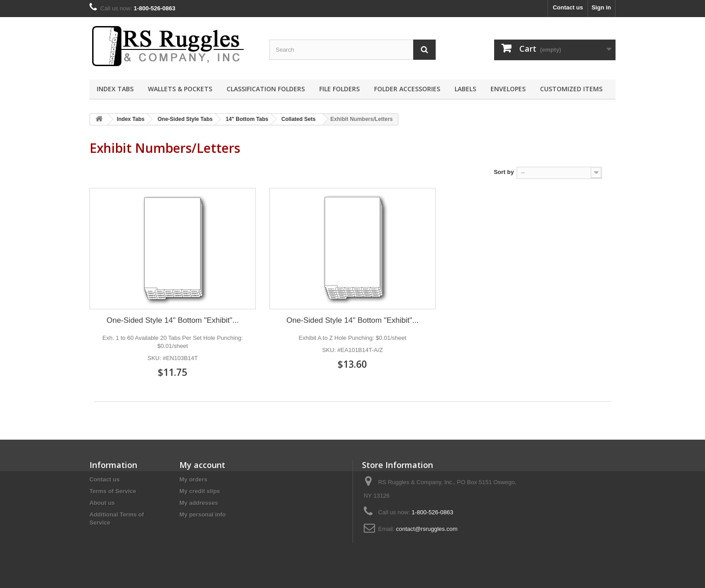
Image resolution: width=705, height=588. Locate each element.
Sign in (601, 7)
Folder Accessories (407, 89)
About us (102, 503)
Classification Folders (266, 89)
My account (202, 465)
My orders (193, 479)
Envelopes (508, 89)
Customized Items (571, 89)
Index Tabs (115, 89)
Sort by (504, 172)
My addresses (199, 503)
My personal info (203, 514)
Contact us (568, 7)
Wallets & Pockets (180, 89)
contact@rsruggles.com (427, 529)
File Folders (339, 89)
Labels (465, 89)
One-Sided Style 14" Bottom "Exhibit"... (173, 320)
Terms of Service (113, 491)
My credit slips (200, 491)
